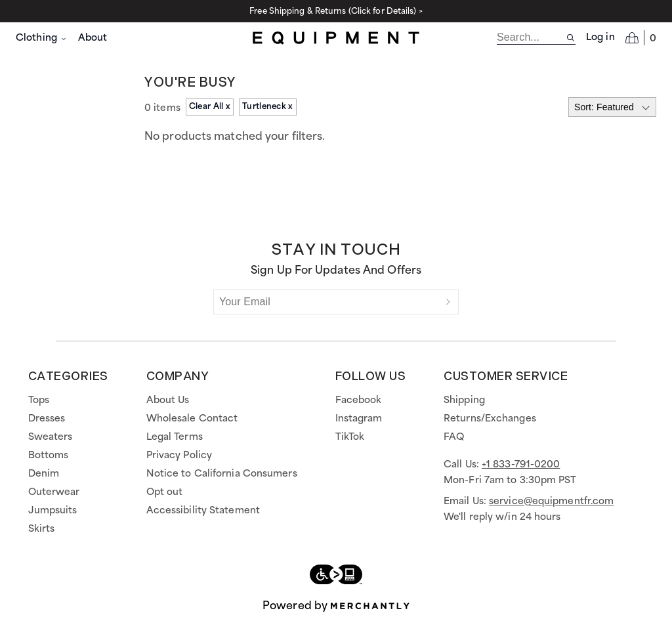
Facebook (359, 400)
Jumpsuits (53, 511)
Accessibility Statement (203, 511)
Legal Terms (175, 437)
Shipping (464, 400)
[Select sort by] (612, 107)
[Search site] (571, 38)
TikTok (350, 437)
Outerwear (54, 492)
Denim (44, 474)
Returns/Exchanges (490, 419)
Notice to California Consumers (222, 474)
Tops (39, 400)
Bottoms (49, 456)
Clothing (42, 38)
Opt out (165, 492)
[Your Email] (326, 302)
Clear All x (210, 107)
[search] (531, 37)
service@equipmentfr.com (551, 502)
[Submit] (448, 302)
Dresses (47, 419)
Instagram (359, 419)
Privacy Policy (179, 456)
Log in (600, 37)
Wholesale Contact (192, 419)
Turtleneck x (268, 107)
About (93, 38)
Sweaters (51, 437)
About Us (168, 400)
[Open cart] (641, 37)
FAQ (454, 437)
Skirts (42, 529)
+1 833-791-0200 (521, 465)
